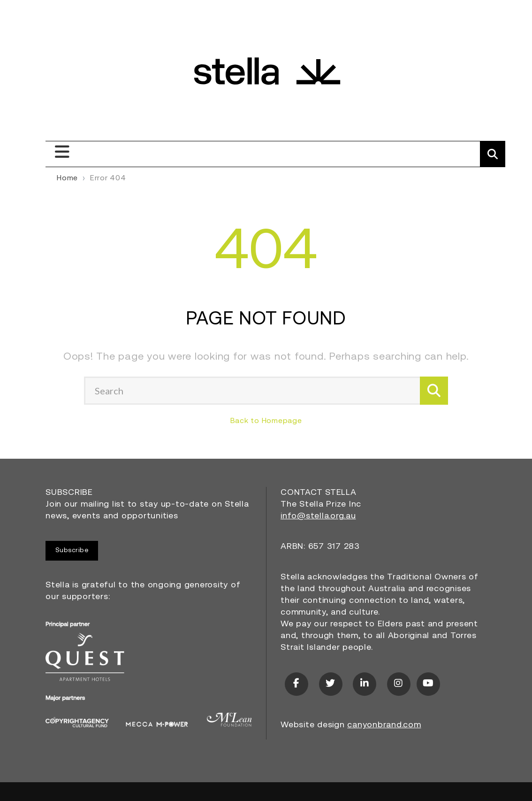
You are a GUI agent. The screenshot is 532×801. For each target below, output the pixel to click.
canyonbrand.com (384, 725)
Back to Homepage (266, 421)
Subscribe (72, 551)
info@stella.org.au (318, 516)
